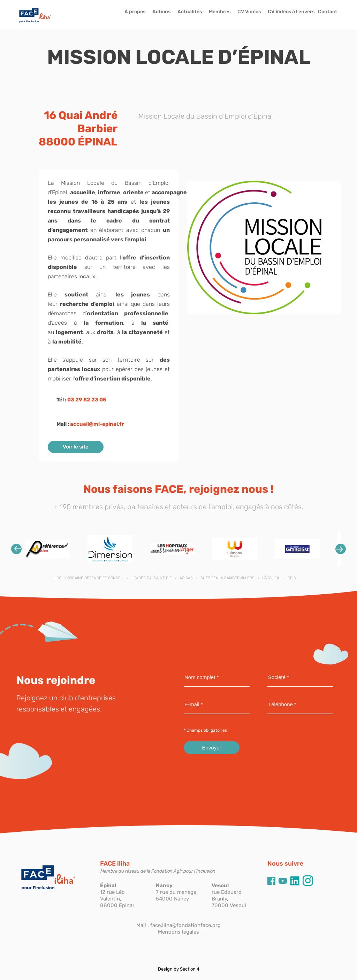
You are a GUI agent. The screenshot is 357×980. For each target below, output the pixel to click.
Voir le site (76, 447)
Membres (220, 12)
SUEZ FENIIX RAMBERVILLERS (227, 578)
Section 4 (190, 969)
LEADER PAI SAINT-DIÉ (152, 578)
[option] (48, 549)
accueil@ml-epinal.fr (97, 424)
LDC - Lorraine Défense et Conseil (89, 578)
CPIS (292, 578)
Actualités (190, 12)
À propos (135, 12)
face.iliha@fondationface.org (185, 925)
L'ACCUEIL (271, 578)
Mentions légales (178, 932)
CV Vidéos (249, 12)
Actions (161, 12)
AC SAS (186, 578)
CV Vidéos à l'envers (291, 12)
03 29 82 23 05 (87, 400)
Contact (328, 12)
